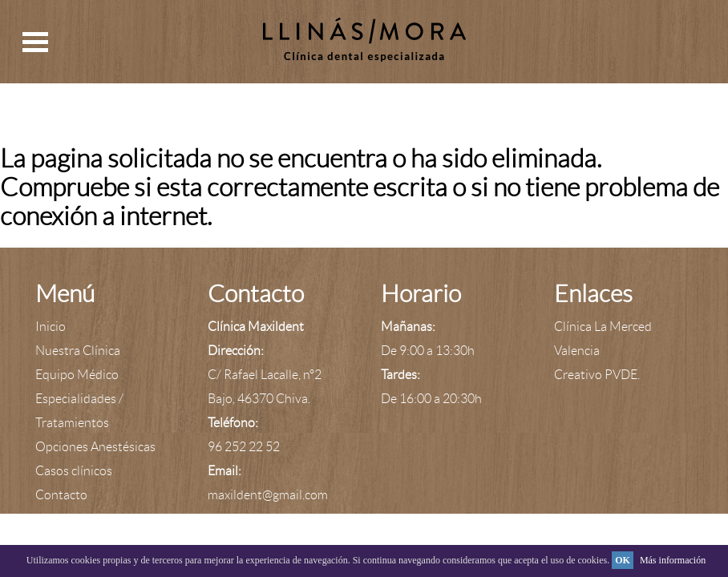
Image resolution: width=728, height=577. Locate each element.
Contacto (61, 495)
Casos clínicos (74, 471)
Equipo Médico (77, 375)
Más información (673, 560)
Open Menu (35, 42)
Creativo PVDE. (597, 375)
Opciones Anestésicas (95, 447)
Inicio (51, 327)
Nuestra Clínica (78, 351)
